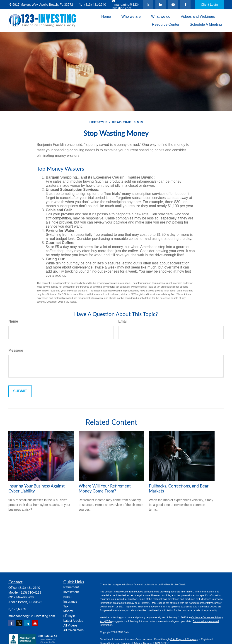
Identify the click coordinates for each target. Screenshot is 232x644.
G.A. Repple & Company (184, 639)
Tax (66, 606)
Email (123, 321)
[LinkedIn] (161, 5)
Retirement (71, 587)
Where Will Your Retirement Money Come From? (105, 488)
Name (13, 321)
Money (68, 611)
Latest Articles (73, 621)
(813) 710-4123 (30, 592)
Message (16, 350)
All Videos (70, 625)
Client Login (209, 5)
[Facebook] (185, 5)
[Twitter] (148, 5)
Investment (71, 592)
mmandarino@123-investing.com (32, 616)
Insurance (70, 602)
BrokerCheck (179, 584)
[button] (106, 16)
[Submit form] (20, 391)
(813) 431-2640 (92, 5)
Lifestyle (69, 616)
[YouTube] (173, 5)
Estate (68, 597)
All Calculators (74, 630)
